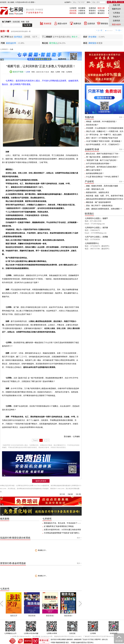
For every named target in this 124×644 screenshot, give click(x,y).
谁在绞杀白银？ (92, 125)
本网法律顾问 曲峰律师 (65, 639)
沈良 (28, 22)
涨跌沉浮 (22, 616)
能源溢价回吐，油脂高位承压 (98, 192)
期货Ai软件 (62, 24)
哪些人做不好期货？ (94, 170)
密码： (96, 2)
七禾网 (28, 72)
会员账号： (75, 2)
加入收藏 (11, 2)
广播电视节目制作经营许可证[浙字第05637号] (99, 636)
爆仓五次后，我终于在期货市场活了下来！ (103, 154)
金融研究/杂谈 (92, 149)
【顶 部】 (70, 494)
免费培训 (77, 24)
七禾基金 (101, 11)
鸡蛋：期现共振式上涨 (95, 189)
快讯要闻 (82, 8)
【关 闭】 (78, 494)
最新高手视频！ (17, 72)
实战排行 (92, 13)
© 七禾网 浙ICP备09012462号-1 (20, 636)
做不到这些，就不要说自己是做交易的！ (102, 167)
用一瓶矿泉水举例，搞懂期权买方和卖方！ (103, 157)
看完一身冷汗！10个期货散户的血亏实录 (102, 138)
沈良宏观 (73, 11)
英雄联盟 (48, 24)
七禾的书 (5, 589)
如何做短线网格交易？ (95, 173)
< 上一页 (99, 30)
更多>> (79, 538)
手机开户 (116, 17)
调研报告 (73, 13)
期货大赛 (101, 8)
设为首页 (3, 2)
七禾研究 (73, 8)
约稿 (23, 22)
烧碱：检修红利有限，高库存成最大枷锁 (102, 186)
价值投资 (82, 13)
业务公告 (105, 639)
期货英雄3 (77, 616)
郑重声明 (98, 639)
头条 (12, 49)
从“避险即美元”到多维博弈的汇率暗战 (59, 526)
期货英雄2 (59, 616)
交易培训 (92, 8)
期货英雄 (41, 616)
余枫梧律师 (77, 639)
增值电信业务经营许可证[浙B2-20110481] (68, 636)
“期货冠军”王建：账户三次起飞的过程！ (102, 160)
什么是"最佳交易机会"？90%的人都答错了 (103, 177)
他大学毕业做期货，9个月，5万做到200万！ (103, 145)
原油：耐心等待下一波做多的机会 (99, 206)
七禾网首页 (4, 49)
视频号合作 (116, 9)
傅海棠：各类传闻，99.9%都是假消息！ (102, 122)
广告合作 (85, 639)
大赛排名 (82, 11)
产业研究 (89, 182)
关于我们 (91, 639)
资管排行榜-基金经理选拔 (13, 563)
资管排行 (92, 11)
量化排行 (101, 13)
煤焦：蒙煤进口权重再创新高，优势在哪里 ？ (104, 209)
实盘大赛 (116, 5)
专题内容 (89, 117)
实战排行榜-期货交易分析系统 (15, 538)
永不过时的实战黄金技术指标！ (98, 164)
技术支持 (54, 639)
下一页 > (118, 30)
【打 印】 (62, 494)
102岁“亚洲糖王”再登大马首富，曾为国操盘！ (104, 141)
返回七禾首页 (41, 481)
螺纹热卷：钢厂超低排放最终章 (98, 202)
